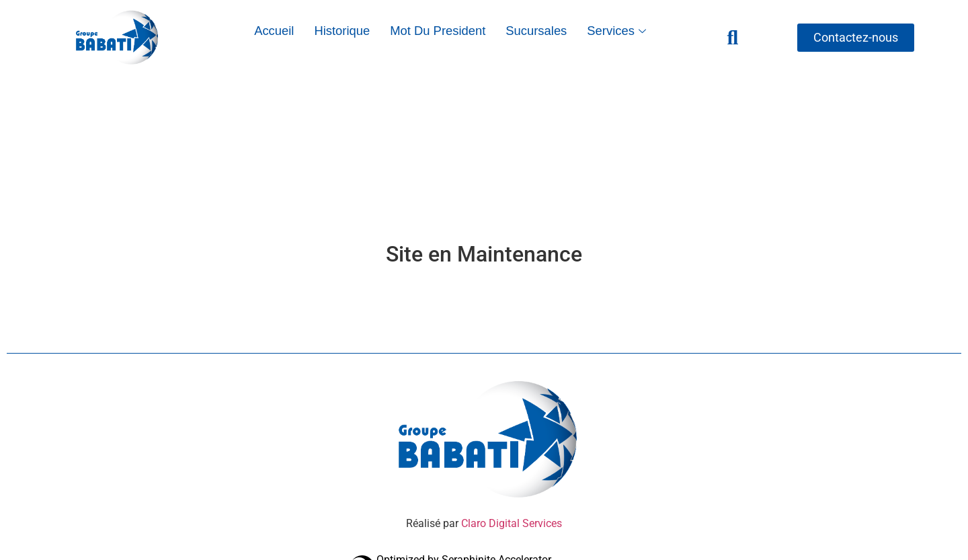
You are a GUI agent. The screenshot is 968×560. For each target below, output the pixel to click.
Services (618, 31)
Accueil (274, 31)
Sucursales (536, 31)
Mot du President (438, 31)
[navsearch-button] (733, 38)
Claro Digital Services (510, 523)
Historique (342, 31)
